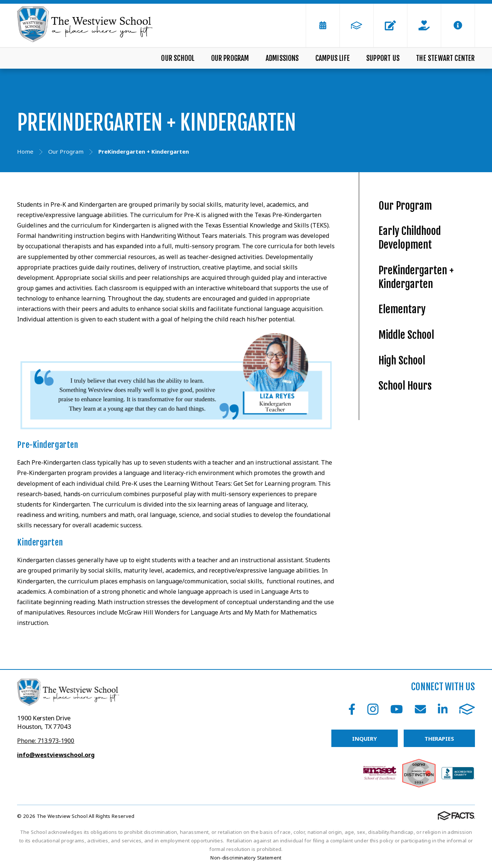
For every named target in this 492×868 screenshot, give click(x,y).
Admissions (282, 58)
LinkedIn (443, 709)
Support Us (383, 58)
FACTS (467, 709)
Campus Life (333, 58)
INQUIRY (365, 738)
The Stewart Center (445, 58)
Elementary (402, 309)
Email (420, 709)
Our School (178, 58)
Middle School (406, 335)
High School (402, 361)
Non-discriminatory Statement (246, 858)
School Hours (405, 386)
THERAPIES (439, 738)
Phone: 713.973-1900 (46, 741)
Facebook (352, 709)
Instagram (373, 709)
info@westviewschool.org (56, 755)
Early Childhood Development (410, 238)
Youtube (397, 709)
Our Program (230, 58)
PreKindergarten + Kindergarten (416, 277)
